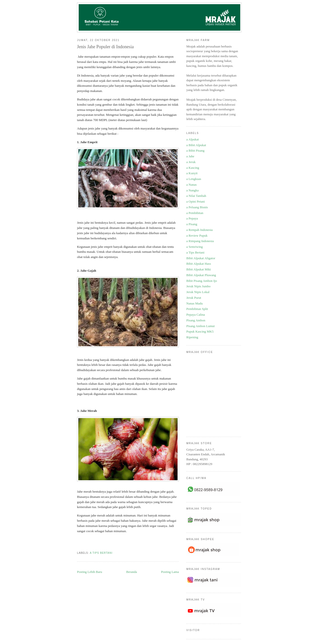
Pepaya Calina (196, 315)
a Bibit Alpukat (196, 145)
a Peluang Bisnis (197, 207)
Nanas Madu (195, 303)
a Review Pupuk (197, 236)
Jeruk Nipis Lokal (198, 292)
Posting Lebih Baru (90, 572)
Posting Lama (170, 572)
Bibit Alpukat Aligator (201, 258)
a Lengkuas (194, 179)
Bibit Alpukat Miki (199, 269)
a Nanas (192, 185)
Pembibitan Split (197, 309)
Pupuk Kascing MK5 (200, 331)
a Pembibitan (195, 213)
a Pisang (192, 224)
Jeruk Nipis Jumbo (199, 286)
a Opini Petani (196, 201)
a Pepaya (192, 218)
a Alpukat (193, 139)
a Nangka (192, 190)
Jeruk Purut (194, 298)
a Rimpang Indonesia (200, 241)
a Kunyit (192, 173)
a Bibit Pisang (195, 150)
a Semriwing (195, 247)
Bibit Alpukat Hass (199, 264)
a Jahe (190, 156)
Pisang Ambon (196, 320)
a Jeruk (191, 162)
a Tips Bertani (101, 553)
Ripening (192, 337)
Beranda (132, 572)
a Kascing (193, 168)
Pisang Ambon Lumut (200, 326)
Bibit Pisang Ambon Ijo (202, 281)
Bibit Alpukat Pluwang (201, 275)
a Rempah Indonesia (199, 230)
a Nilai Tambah (196, 196)
